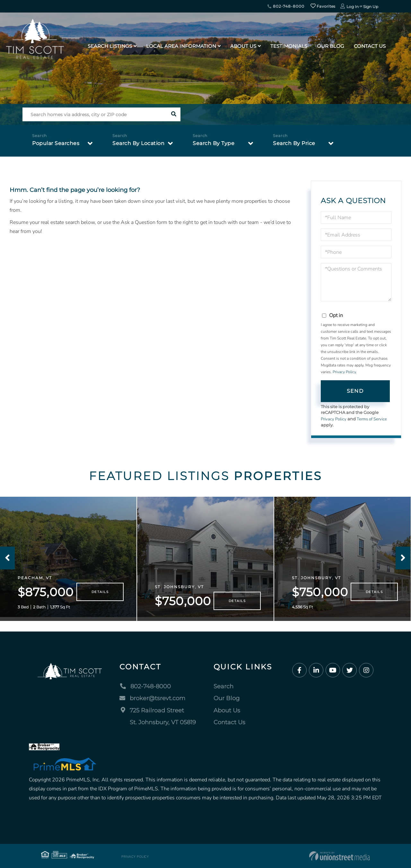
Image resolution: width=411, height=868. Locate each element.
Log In (353, 7)
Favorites (323, 6)
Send (355, 391)
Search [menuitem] (223, 686)
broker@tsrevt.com (152, 698)
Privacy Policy (344, 372)
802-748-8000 (286, 6)
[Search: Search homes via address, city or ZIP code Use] (95, 114)
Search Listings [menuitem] (110, 46)
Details (100, 592)
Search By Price (294, 143)
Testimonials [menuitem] (289, 46)
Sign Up (371, 7)
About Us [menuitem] (243, 46)
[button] (174, 114)
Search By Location (138, 143)
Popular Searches (56, 143)
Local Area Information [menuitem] (181, 46)
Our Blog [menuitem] (331, 46)
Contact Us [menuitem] (370, 46)
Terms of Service (372, 419)
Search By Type (214, 143)
